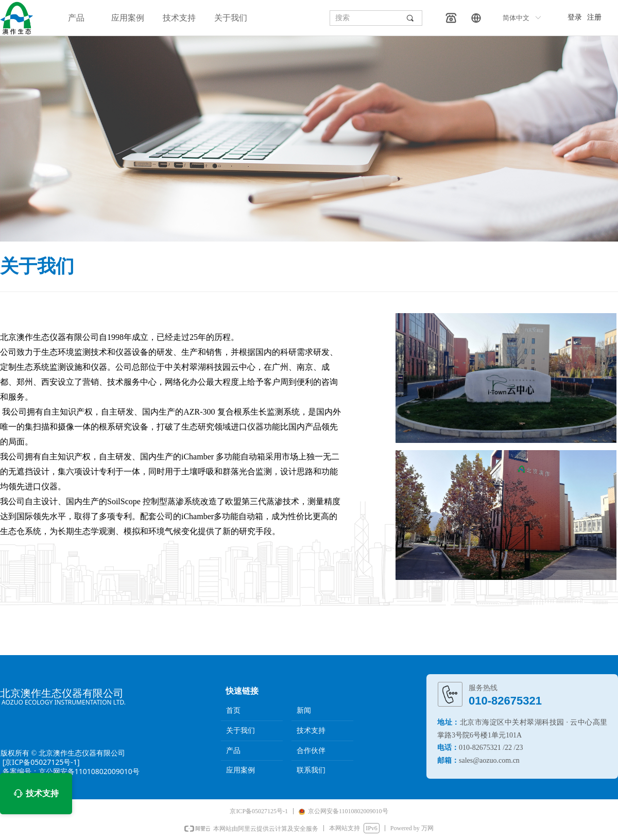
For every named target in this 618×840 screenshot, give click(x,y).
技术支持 (179, 18)
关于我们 (231, 18)
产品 (76, 18)
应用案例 (128, 18)
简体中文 (516, 18)
